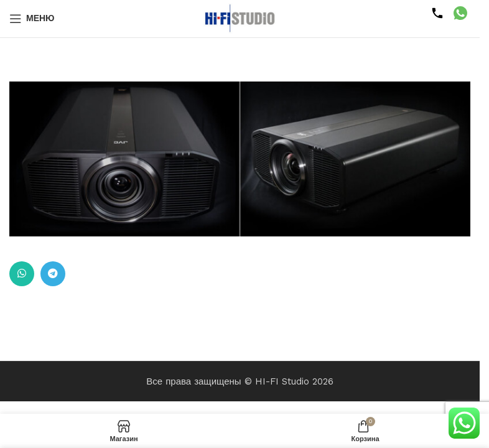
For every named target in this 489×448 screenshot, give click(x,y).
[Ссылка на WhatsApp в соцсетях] (22, 274)
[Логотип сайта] (240, 18)
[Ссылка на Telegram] (53, 274)
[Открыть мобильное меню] (32, 19)
